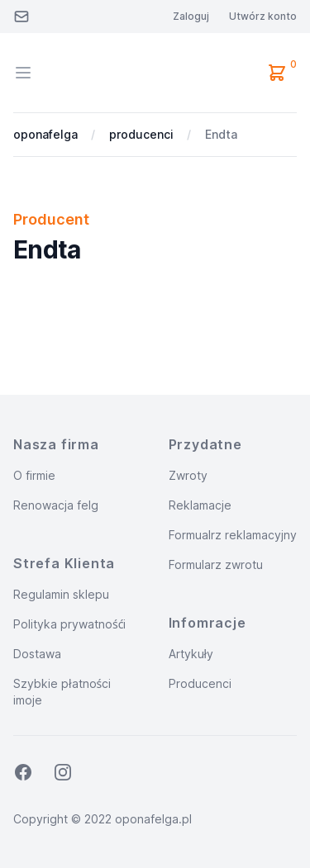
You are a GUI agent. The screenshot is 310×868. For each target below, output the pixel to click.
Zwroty (188, 475)
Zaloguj (191, 16)
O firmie (34, 475)
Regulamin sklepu (61, 594)
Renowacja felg (56, 505)
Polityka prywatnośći (69, 624)
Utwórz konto (263, 16)
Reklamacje (200, 505)
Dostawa (37, 654)
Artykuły (191, 654)
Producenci (200, 683)
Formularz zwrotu (216, 564)
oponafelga (45, 134)
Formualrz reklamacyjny (233, 535)
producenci (141, 134)
